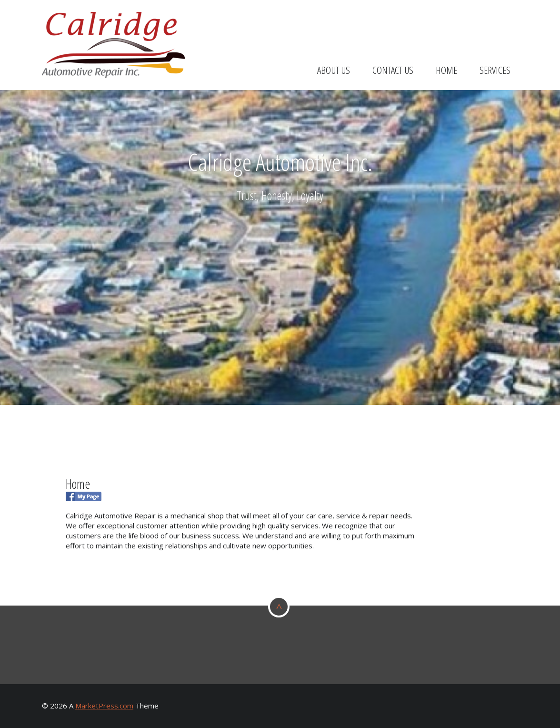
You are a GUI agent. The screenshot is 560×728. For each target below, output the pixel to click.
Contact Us (393, 70)
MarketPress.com (104, 706)
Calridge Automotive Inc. (280, 162)
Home (446, 70)
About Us (334, 70)
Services (495, 70)
